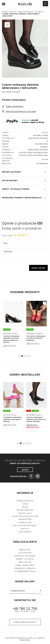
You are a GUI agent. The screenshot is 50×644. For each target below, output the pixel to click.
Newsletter (25, 519)
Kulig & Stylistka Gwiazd (25, 516)
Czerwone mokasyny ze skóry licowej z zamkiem (36, 338)
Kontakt (25, 528)
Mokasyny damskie (38, 138)
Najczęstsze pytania (25, 571)
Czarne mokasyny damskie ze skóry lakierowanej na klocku (11, 339)
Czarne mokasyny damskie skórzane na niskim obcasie (36, 419)
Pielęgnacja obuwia (25, 568)
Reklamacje (25, 562)
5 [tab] (30, 356)
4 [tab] (27, 356)
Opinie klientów (25, 510)
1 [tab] (19, 356)
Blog (25, 507)
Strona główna (25, 501)
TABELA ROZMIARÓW (13, 106)
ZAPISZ (25, 470)
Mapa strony (25, 532)
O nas (25, 504)
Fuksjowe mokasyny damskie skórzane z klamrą (13, 419)
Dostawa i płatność (25, 556)
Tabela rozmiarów (25, 565)
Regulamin (25, 550)
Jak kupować (25, 553)
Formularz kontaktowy (25, 622)
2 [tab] (22, 356)
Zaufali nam (25, 513)
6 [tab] (31, 443)
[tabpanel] (13, 330)
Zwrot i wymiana (25, 559)
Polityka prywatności (25, 525)
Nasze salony (25, 522)
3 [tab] (25, 356)
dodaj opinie (38, 268)
